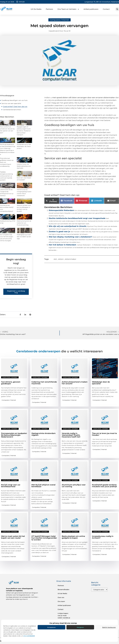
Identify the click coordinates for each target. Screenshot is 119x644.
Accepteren (51, 627)
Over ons (61, 597)
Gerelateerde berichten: (12, 110)
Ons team (61, 601)
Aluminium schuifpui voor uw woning (74, 486)
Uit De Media (36, 9)
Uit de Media (62, 593)
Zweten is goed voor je (59, 232)
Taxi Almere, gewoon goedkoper (11, 383)
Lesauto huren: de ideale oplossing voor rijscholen (24, 166)
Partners (49, 9)
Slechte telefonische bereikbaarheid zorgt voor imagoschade (77, 218)
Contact (106, 9)
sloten (61, 259)
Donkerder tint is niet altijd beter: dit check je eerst (24, 146)
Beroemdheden (63, 589)
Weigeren (80, 627)
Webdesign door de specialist (101, 383)
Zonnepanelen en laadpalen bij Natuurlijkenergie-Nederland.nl (14, 435)
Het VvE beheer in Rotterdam (62, 245)
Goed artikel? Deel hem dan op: (15, 107)
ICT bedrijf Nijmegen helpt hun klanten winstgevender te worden (44, 538)
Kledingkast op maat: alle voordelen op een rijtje (24, 237)
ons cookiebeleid (29, 636)
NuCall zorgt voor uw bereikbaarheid (11, 486)
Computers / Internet (59, 20)
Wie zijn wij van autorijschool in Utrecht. (68, 226)
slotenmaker (71, 259)
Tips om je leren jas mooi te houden (104, 434)
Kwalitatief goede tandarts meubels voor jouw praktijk (104, 486)
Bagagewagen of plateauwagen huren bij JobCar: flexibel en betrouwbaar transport (24, 131)
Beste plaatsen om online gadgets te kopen (73, 537)
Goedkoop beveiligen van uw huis (14, 100)
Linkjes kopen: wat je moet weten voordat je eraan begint (64, 617)
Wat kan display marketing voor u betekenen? (70, 237)
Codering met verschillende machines (44, 383)
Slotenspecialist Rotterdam (61, 210)
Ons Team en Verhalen (68, 9)
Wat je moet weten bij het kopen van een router (13, 537)
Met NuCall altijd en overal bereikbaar (43, 486)
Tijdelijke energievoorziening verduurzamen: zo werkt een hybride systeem (6, 176)
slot (55, 259)
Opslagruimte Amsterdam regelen (44, 434)
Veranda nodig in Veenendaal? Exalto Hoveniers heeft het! (71, 435)
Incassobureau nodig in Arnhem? (103, 537)
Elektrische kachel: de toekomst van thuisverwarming (24, 223)
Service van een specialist (11, 103)
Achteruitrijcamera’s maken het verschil (75, 383)
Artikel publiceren (91, 9)
